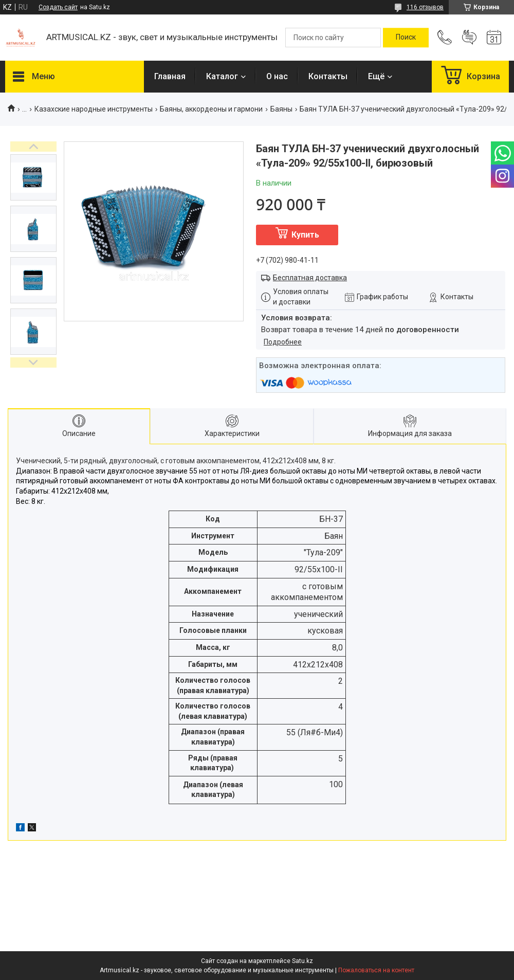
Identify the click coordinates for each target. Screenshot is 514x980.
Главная (170, 76)
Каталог (222, 76)
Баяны (281, 109)
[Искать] (406, 38)
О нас (277, 76)
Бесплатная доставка (310, 278)
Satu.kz (302, 961)
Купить (305, 235)
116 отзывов (425, 7)
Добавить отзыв (469, 38)
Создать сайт (58, 7)
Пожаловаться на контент (376, 970)
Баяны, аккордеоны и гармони (211, 109)
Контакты (328, 76)
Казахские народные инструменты (94, 109)
